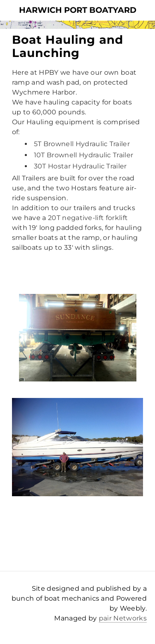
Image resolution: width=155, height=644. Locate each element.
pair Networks (123, 618)
